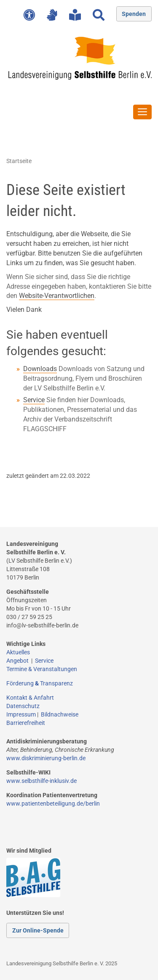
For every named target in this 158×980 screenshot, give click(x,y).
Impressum (21, 714)
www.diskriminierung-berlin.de (46, 758)
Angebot (19, 661)
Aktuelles (18, 652)
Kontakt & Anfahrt (30, 698)
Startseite (19, 161)
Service (34, 400)
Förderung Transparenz (40, 683)
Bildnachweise (60, 714)
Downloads (40, 369)
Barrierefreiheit (26, 723)
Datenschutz (23, 706)
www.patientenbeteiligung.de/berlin (53, 803)
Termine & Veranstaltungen (42, 669)
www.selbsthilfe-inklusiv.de (42, 781)
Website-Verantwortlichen (57, 296)
